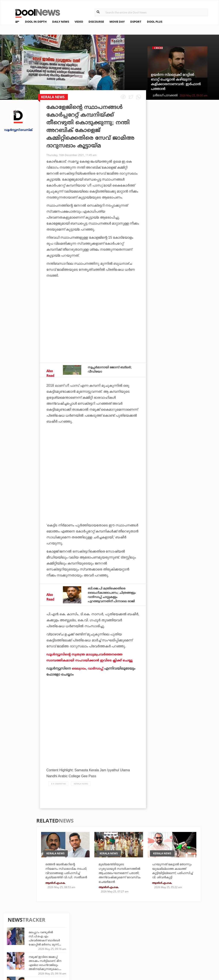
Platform (132, 936)
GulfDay (98, 954)
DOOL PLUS (155, 22)
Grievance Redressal (27, 960)
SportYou (99, 948)
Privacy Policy (22, 943)
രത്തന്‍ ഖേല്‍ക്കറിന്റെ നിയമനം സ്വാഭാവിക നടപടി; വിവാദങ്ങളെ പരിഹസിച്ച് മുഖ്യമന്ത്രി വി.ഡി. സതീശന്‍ (190, 182)
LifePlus (98, 942)
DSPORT (136, 22)
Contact (16, 954)
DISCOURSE (96, 22)
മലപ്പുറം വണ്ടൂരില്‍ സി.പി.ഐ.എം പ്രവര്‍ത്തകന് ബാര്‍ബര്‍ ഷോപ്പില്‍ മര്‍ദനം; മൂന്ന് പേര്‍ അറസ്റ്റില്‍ (190, 133)
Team (13, 937)
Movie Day (132, 942)
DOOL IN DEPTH (36, 22)
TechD (64, 936)
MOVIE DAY (117, 22)
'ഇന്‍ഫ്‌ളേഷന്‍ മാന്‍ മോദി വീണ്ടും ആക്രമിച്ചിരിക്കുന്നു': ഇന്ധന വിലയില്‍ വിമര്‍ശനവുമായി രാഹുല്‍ (192, 253)
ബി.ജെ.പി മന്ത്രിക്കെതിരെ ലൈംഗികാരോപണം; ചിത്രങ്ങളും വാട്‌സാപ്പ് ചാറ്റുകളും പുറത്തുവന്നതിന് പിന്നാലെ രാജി (111, 597)
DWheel (65, 942)
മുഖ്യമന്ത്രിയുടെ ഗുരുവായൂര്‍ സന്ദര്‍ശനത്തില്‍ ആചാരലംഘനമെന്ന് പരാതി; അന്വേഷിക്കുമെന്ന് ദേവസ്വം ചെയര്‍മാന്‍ (116, 883)
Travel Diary (101, 936)
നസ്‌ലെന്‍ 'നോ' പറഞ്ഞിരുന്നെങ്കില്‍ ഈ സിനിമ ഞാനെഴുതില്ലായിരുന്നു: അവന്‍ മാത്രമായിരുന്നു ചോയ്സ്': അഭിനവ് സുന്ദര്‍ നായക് (192, 306)
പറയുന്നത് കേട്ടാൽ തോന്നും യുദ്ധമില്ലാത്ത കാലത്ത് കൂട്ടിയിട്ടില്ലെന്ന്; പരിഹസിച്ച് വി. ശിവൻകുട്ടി (172, 878)
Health (65, 948)
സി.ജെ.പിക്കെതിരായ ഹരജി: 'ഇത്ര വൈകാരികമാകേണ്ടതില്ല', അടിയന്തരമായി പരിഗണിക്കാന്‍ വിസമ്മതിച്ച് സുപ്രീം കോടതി (192, 282)
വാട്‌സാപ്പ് (96, 673)
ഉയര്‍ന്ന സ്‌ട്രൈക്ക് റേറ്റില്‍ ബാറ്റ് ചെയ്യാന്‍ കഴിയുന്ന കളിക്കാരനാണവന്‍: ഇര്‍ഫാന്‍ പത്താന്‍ (176, 82)
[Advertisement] (93, 323)
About (15, 932)
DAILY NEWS (61, 22)
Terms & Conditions (26, 948)
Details (65, 954)
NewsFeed (132, 948)
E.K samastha (58, 788)
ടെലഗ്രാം (79, 673)
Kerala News (81, 788)
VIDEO (79, 22)
